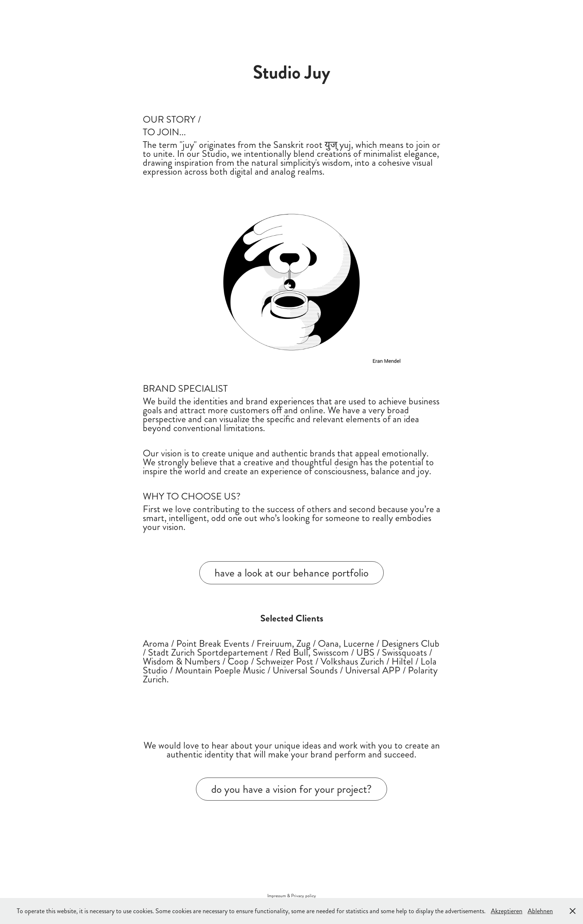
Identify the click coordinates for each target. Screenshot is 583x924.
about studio (98, 13)
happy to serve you (44, 13)
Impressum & (279, 896)
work (133, 13)
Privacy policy (304, 896)
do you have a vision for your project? (291, 789)
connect (161, 13)
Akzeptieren (507, 911)
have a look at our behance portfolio (291, 573)
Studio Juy (463, 13)
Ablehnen (540, 911)
